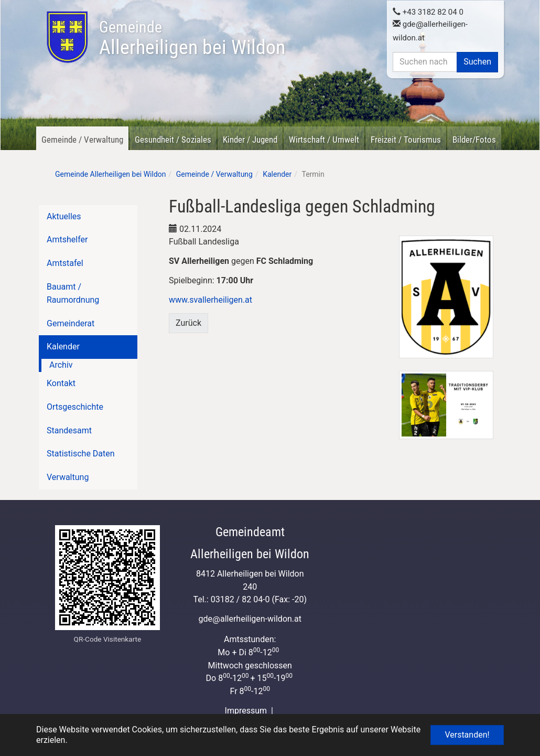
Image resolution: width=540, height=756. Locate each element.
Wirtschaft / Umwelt (324, 140)
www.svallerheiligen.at (210, 300)
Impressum (246, 711)
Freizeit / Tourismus (406, 140)
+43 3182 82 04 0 (428, 12)
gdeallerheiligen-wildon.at (250, 619)
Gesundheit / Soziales (173, 140)
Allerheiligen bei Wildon (192, 38)
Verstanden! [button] (467, 735)
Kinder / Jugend (250, 140)
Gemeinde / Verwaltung (82, 140)
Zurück (188, 323)
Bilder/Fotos (474, 140)
